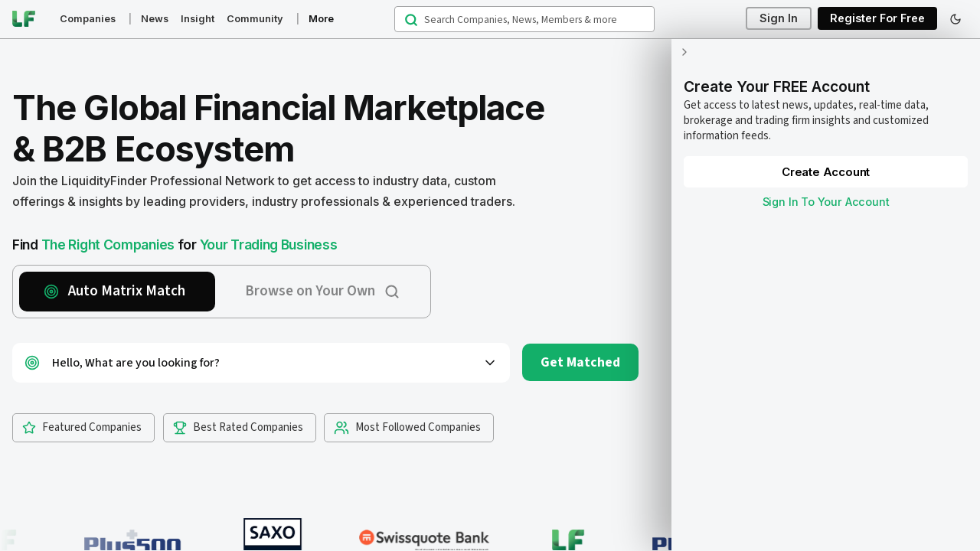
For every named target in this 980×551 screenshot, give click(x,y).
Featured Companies (82, 427)
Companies (88, 19)
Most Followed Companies (407, 427)
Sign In (779, 19)
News (155, 19)
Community (255, 19)
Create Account (819, 156)
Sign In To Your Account (819, 186)
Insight (198, 19)
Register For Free (877, 19)
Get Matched (580, 362)
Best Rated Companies (238, 427)
